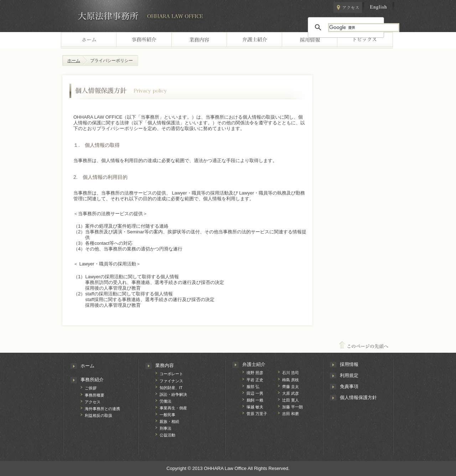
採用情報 (349, 364)
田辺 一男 (255, 393)
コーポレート (171, 374)
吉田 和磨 (291, 414)
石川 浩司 (291, 373)
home (89, 40)
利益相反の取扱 (99, 415)
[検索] (364, 28)
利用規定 (349, 375)
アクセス (348, 7)
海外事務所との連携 (102, 409)
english (378, 7)
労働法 (165, 401)
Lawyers (254, 40)
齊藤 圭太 (291, 387)
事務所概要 (95, 395)
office (144, 40)
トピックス (365, 40)
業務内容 (165, 365)
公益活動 (167, 435)
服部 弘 (253, 387)
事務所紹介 (92, 380)
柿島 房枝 (291, 380)
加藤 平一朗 (292, 407)
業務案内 (199, 40)
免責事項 (349, 386)
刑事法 (165, 428)
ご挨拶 (91, 388)
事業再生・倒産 (173, 408)
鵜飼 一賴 (255, 400)
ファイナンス (171, 381)
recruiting (309, 40)
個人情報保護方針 (358, 397)
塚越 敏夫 (255, 407)
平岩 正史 (255, 380)
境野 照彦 (255, 373)
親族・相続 (169, 421)
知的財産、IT (171, 388)
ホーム (74, 61)
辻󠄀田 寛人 (291, 400)
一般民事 (167, 415)
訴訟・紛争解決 (173, 394)
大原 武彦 (291, 393)
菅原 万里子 (257, 414)
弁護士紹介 (254, 364)
